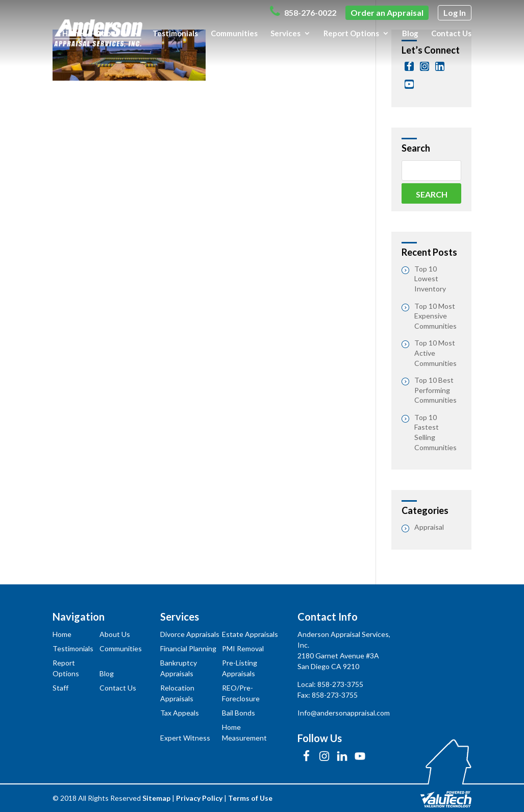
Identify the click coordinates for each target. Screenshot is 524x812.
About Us (113, 34)
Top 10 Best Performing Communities (435, 390)
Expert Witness (185, 738)
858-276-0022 (303, 11)
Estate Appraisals (250, 634)
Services (285, 34)
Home (73, 34)
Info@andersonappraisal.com (344, 713)
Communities (234, 34)
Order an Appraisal (387, 13)
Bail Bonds (239, 713)
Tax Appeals (180, 713)
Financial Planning (188, 648)
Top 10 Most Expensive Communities (435, 316)
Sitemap (156, 798)
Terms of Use (250, 798)
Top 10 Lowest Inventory (430, 279)
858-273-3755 (340, 684)
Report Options (351, 34)
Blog (410, 34)
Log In (455, 13)
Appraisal (429, 527)
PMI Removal (243, 648)
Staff (60, 688)
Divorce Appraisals (190, 634)
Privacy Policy (199, 798)
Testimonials (175, 34)
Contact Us (451, 34)
